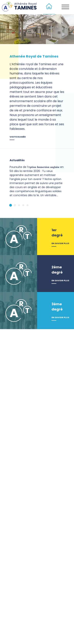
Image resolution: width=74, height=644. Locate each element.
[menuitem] (49, 7)
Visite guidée (18, 137)
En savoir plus (60, 243)
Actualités (17, 160)
